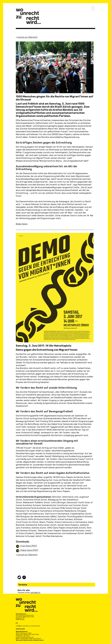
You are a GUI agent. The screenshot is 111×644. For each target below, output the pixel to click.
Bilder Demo (22, 224)
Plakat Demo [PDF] (29, 550)
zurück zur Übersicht (27, 37)
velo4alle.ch (35, 593)
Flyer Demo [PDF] (28, 546)
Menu (93, 8)
